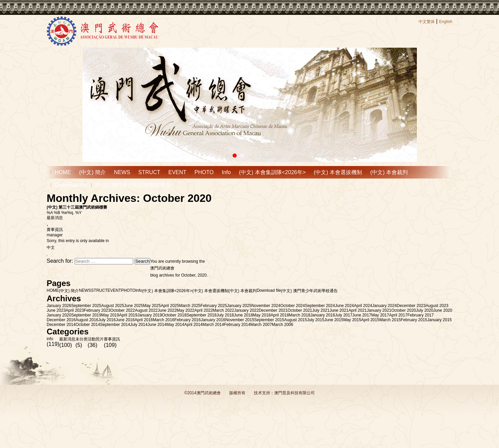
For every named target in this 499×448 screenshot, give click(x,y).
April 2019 (128, 315)
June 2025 (134, 306)
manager (55, 235)
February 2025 (214, 306)
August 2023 (437, 306)
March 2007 (261, 325)
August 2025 (112, 306)
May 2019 (110, 315)
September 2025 (86, 306)
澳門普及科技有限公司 (294, 393)
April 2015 (370, 320)
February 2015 (414, 320)
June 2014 (157, 325)
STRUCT (149, 172)
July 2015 (316, 320)
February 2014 (237, 325)
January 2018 (323, 315)
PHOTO (204, 172)
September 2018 (202, 315)
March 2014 (213, 325)
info (50, 339)
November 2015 (240, 320)
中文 (51, 247)
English (446, 22)
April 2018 (280, 315)
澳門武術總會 (162, 268)
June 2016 (125, 320)
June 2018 (243, 315)
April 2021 (358, 310)
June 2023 (56, 310)
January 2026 (59, 306)
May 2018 (262, 315)
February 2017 (421, 315)
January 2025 (239, 306)
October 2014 (88, 325)
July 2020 (424, 310)
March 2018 (300, 315)
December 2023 (411, 306)
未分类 (81, 339)
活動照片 (96, 339)
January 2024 (385, 306)
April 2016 (144, 320)
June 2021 (339, 310)
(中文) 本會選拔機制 (338, 172)
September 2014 (115, 325)
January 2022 (246, 310)
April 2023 (75, 310)
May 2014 (175, 325)
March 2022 (223, 310)
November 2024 (266, 306)
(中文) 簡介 (92, 172)
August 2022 (146, 310)
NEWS (122, 172)
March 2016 (163, 320)
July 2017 (344, 315)
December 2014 (61, 325)
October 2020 (404, 310)
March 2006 (282, 325)
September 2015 (269, 320)
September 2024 (320, 306)
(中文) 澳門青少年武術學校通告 (133, 185)
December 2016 (61, 320)
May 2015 (352, 320)
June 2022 (167, 310)
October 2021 (300, 310)
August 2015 (296, 320)
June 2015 (334, 320)
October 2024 (293, 306)
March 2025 (190, 306)
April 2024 (363, 306)
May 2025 (152, 306)
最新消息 (55, 218)
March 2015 (390, 320)
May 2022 (185, 310)
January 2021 (379, 310)
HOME (63, 172)
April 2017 (398, 315)
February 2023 (97, 310)
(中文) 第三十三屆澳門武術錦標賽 (77, 207)
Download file (71, 185)
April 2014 (193, 325)
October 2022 (123, 310)
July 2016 (107, 320)
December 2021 (273, 310)
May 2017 (380, 315)
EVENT (177, 172)
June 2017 (362, 315)
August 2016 (87, 320)
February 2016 (188, 320)
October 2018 (174, 315)
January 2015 (440, 320)
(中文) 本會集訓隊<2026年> (272, 172)
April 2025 (170, 306)
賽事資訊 (55, 230)
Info (226, 172)
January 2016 (213, 320)
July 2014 (139, 325)
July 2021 (321, 310)
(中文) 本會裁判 (389, 172)
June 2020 (443, 310)
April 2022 (204, 310)
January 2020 (59, 315)
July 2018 (225, 315)
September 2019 (86, 315)
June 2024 (344, 306)
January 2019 (150, 315)
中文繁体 (427, 22)
